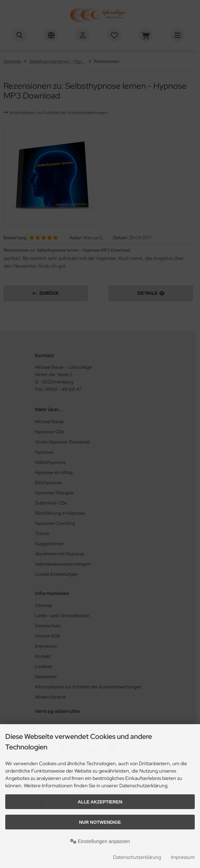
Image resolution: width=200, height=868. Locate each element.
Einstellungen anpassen (100, 841)
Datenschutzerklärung (137, 857)
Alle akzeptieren (100, 802)
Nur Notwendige (100, 822)
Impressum (183, 857)
